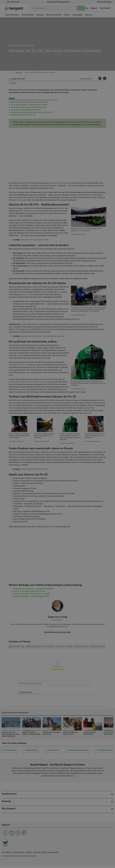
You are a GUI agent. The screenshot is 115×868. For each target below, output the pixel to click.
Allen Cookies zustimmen (79, 154)
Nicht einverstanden (36, 154)
